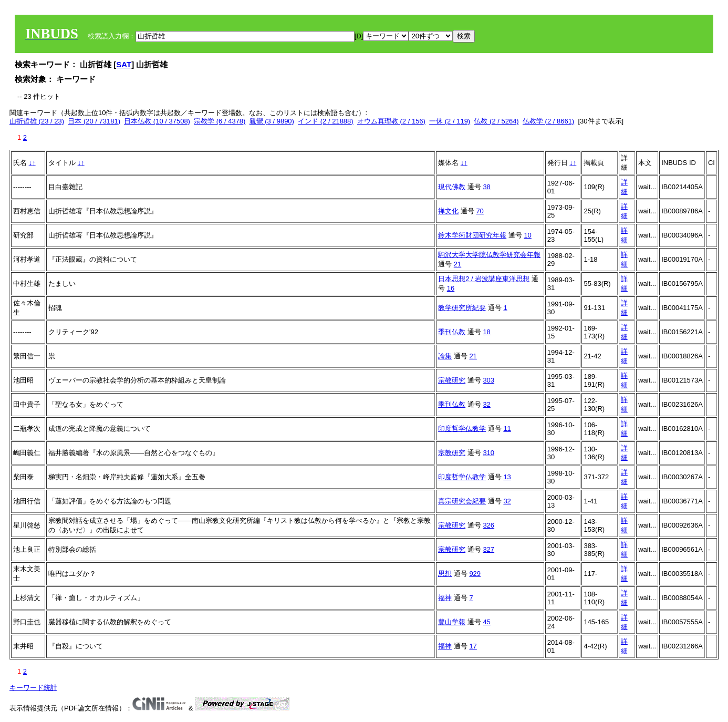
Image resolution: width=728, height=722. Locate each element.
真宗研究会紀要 (462, 501)
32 (486, 404)
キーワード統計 (33, 688)
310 (488, 453)
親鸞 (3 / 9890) (272, 121)
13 (507, 477)
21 (457, 264)
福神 (445, 598)
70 (480, 211)
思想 (445, 574)
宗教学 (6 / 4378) (220, 121)
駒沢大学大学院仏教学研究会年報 (489, 255)
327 (488, 549)
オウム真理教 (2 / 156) (391, 121)
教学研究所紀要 (462, 308)
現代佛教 (452, 187)
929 (475, 574)
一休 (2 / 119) (450, 121)
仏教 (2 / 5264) (496, 121)
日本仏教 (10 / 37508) (157, 121)
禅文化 (448, 211)
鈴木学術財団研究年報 (472, 235)
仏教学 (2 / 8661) (548, 121)
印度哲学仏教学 (462, 429)
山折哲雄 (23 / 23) (37, 121)
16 (451, 288)
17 (473, 646)
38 (486, 187)
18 (486, 332)
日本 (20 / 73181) (94, 121)
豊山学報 (452, 622)
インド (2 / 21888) (326, 121)
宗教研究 (452, 380)
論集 (445, 356)
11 (507, 429)
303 (488, 380)
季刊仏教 (452, 332)
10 (527, 235)
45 (486, 622)
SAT (124, 64)
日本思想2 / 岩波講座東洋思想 (484, 279)
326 (488, 525)
